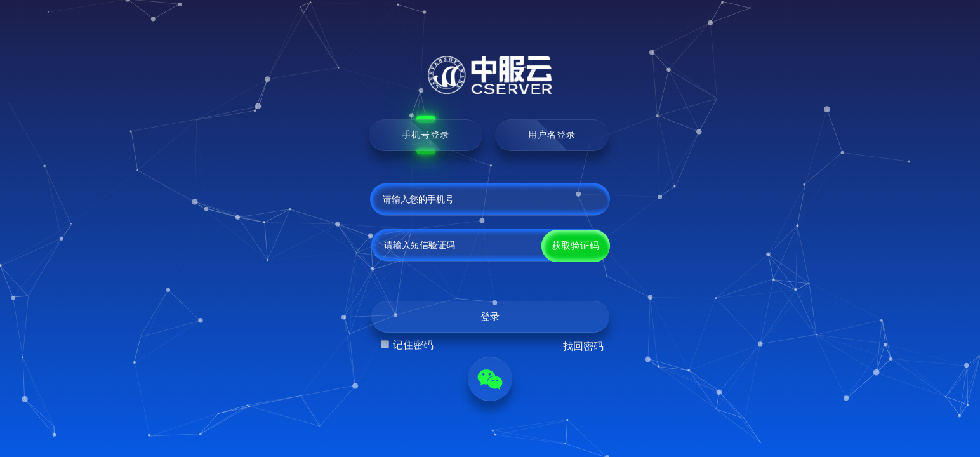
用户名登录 (552, 135)
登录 (490, 317)
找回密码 (583, 346)
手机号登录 (426, 135)
